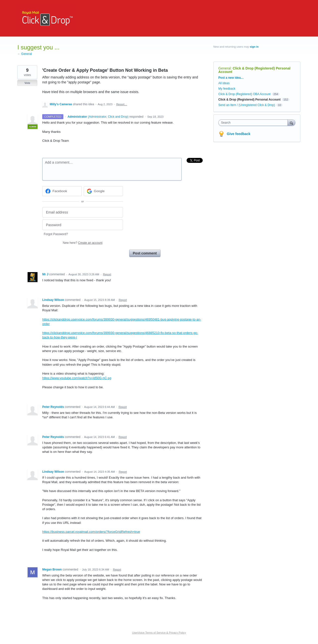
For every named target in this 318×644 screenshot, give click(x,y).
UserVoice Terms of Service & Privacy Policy (159, 633)
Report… (122, 104)
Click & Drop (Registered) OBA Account (244, 94)
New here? (83, 243)
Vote (27, 83)
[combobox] (254, 123)
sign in (254, 47)
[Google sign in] (103, 191)
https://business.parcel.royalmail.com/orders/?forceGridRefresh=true (91, 532)
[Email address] (83, 212)
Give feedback (239, 134)
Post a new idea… (231, 78)
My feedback (227, 89)
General (225, 68)
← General (25, 54)
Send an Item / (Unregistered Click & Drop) (247, 105)
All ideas (224, 83)
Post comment (145, 253)
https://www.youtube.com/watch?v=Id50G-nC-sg (77, 378)
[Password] (83, 225)
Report (107, 274)
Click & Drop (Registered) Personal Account (254, 70)
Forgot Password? (56, 234)
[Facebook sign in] (62, 191)
